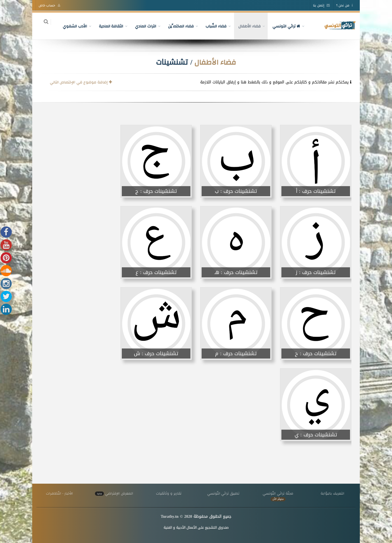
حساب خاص (49, 5)
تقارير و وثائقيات (169, 493)
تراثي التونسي (283, 26)
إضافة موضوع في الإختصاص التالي (81, 82)
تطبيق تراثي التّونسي (223, 493)
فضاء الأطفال (246, 26)
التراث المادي (143, 26)
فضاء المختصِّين (178, 26)
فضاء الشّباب (213, 26)
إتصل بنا (321, 5)
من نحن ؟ (345, 5)
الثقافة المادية (108, 26)
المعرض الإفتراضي (114, 493)
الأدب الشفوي (72, 26)
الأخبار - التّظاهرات (60, 493)
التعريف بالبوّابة (333, 493)
